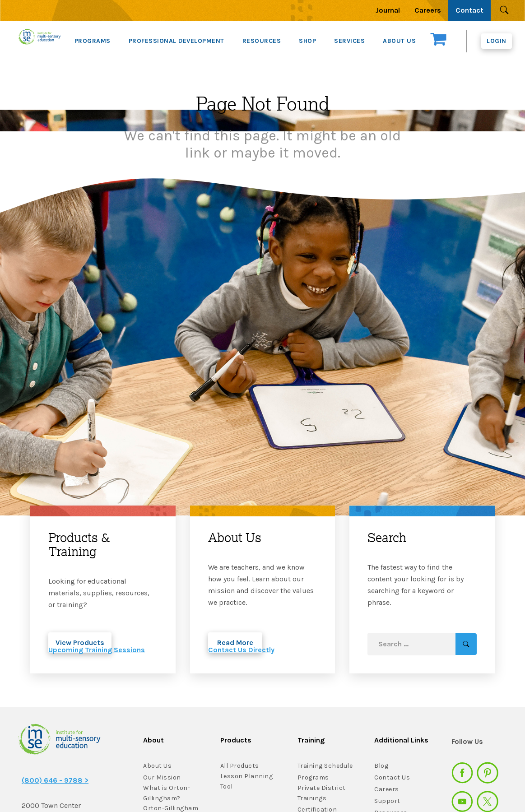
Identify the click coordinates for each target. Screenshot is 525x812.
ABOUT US (399, 41)
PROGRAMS (93, 41)
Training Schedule (325, 766)
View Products (80, 643)
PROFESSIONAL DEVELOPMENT (177, 41)
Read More (235, 643)
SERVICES (349, 41)
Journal (388, 10)
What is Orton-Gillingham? (167, 793)
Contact (469, 10)
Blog (381, 766)
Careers (428, 10)
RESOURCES (262, 41)
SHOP (307, 41)
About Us (157, 766)
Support (387, 801)
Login (497, 41)
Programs (313, 777)
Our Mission (162, 777)
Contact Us (392, 777)
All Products (240, 766)
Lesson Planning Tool (247, 781)
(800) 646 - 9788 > (55, 780)
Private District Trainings (322, 793)
